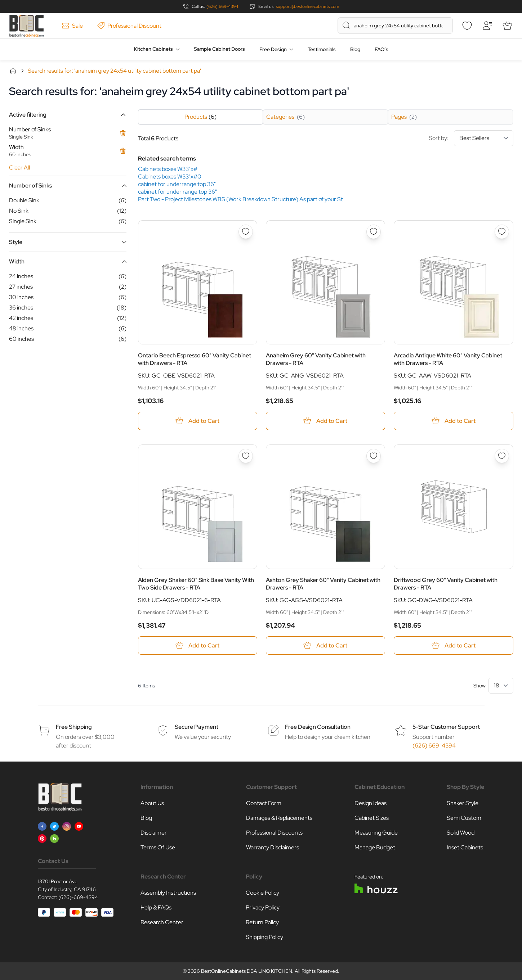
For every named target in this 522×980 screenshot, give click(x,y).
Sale (72, 26)
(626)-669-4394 (78, 897)
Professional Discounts (274, 833)
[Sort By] (484, 138)
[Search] (346, 25)
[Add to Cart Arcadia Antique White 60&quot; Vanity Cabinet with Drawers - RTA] (453, 421)
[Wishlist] (467, 26)
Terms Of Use (158, 847)
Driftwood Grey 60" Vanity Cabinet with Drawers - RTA (446, 584)
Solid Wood (461, 833)
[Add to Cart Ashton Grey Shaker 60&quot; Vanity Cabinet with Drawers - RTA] (325, 645)
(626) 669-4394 (222, 6)
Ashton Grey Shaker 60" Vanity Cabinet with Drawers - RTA (323, 584)
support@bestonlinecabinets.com (307, 6)
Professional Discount (129, 26)
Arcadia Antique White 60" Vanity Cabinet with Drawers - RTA (448, 359)
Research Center (162, 922)
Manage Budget (375, 847)
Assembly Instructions (168, 893)
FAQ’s (382, 49)
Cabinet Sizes (372, 818)
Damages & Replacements (279, 818)
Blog (355, 49)
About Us (152, 803)
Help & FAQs (156, 907)
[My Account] (487, 26)
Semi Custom (464, 818)
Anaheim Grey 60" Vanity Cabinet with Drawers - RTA (316, 359)
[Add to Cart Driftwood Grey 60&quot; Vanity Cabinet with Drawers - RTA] (453, 645)
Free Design (273, 49)
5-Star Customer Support (446, 727)
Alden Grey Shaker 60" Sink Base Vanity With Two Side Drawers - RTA (196, 584)
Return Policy (262, 922)
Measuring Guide (376, 833)
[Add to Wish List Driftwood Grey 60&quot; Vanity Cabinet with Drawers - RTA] (502, 456)
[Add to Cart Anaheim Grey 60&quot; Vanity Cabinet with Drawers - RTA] (325, 421)
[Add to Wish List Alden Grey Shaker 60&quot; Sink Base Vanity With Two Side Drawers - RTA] (246, 456)
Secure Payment (197, 727)
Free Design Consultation (318, 727)
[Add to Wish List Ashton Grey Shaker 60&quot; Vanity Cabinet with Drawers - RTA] (374, 456)
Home (13, 71)
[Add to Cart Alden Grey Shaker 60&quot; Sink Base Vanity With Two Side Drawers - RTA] (198, 645)
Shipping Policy (264, 937)
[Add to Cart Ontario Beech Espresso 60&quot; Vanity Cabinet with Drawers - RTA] (198, 421)
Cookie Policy (262, 893)
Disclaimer (154, 833)
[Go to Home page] (26, 26)
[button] (68, 115)
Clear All (19, 168)
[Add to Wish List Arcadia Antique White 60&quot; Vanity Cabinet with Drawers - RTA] (502, 232)
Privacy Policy (263, 907)
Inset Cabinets (465, 847)
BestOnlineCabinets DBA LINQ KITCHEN (247, 971)
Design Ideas (371, 803)
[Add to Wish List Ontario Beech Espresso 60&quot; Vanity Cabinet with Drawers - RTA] (246, 232)
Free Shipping (74, 727)
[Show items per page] (501, 686)
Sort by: (471, 138)
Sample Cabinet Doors (219, 49)
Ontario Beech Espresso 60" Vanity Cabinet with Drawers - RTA (195, 359)
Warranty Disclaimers (273, 847)
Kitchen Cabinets (153, 49)
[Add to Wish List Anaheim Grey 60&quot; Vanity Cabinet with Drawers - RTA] (374, 232)
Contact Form (264, 803)
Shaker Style (463, 803)
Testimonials (322, 49)
